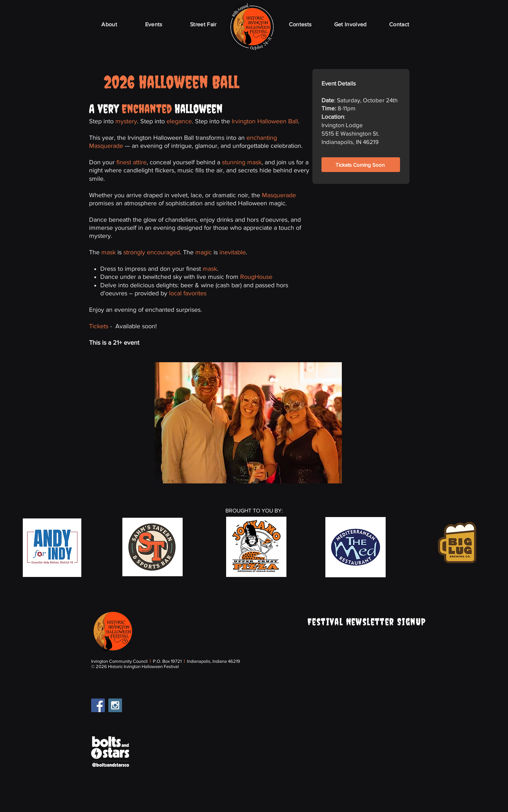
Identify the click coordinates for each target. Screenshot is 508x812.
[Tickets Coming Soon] (361, 165)
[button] (248, 423)
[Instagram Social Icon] (115, 705)
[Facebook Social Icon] (98, 705)
